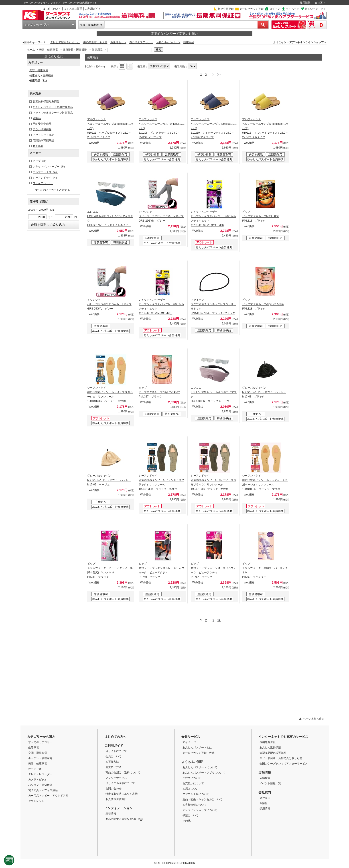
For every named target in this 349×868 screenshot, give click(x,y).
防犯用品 (189, 42)
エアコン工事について (196, 794)
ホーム (31, 50)
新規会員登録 (226, 9)
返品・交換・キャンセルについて (203, 799)
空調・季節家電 (38, 753)
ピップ (40, 161)
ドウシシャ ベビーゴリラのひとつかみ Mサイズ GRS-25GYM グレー (161, 216)
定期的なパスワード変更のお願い (174, 34)
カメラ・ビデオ (38, 780)
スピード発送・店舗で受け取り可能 (281, 758)
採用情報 (305, 3)
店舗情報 (265, 772)
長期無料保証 (268, 742)
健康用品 (97, 50)
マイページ (292, 9)
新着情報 (111, 814)
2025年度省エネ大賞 (95, 42)
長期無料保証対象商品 (46, 102)
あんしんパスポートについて (200, 767)
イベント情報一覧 (270, 783)
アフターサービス (116, 778)
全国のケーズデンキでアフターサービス (284, 764)
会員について (114, 756)
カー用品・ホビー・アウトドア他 (48, 796)
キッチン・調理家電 (40, 758)
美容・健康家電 (89, 25)
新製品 (37, 118)
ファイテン (43, 183)
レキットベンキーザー (50, 167)
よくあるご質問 (73, 9)
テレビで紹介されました (65, 42)
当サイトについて (116, 751)
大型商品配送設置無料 (273, 753)
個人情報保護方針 (116, 799)
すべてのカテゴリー (40, 742)
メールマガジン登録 (252, 9)
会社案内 (320, 3)
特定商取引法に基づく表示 (122, 794)
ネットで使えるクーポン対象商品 (53, 113)
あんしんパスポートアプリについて (204, 773)
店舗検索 (265, 778)
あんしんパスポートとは (197, 748)
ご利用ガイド (93, 9)
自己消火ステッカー (141, 42)
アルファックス (46, 172)
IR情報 (264, 803)
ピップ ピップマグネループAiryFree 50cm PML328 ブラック (263, 304)
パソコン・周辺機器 (40, 785)
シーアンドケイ (46, 178)
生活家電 (34, 748)
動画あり (38, 146)
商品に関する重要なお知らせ (124, 819)
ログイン (275, 9)
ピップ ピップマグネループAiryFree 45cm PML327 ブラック (159, 392)
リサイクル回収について (120, 783)
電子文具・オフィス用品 (43, 790)
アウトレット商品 (43, 135)
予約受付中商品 (42, 124)
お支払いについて (193, 783)
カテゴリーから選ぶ (37, 25)
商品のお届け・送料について (123, 772)
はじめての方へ (52, 9)
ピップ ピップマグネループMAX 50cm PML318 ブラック (261, 216)
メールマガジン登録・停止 (199, 753)
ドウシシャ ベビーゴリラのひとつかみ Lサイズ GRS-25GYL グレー (109, 304)
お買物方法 (112, 762)
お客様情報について (195, 805)
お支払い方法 (114, 767)
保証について (191, 815)
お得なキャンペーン (168, 42)
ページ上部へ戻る (314, 719)
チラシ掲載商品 (42, 129)
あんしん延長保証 (270, 748)
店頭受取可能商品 (43, 141)
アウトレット (36, 801)
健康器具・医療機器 (75, 50)
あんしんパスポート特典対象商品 (53, 107)
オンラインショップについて (200, 810)
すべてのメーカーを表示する (53, 190)
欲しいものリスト (316, 9)
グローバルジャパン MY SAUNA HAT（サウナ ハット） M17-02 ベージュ (109, 480)
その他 (187, 821)
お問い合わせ (114, 789)
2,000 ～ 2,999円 (43, 210)
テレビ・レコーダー (40, 774)
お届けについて (192, 789)
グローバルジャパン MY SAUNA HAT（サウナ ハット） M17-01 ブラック (264, 392)
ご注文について (192, 778)
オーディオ (35, 769)
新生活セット (118, 42)
